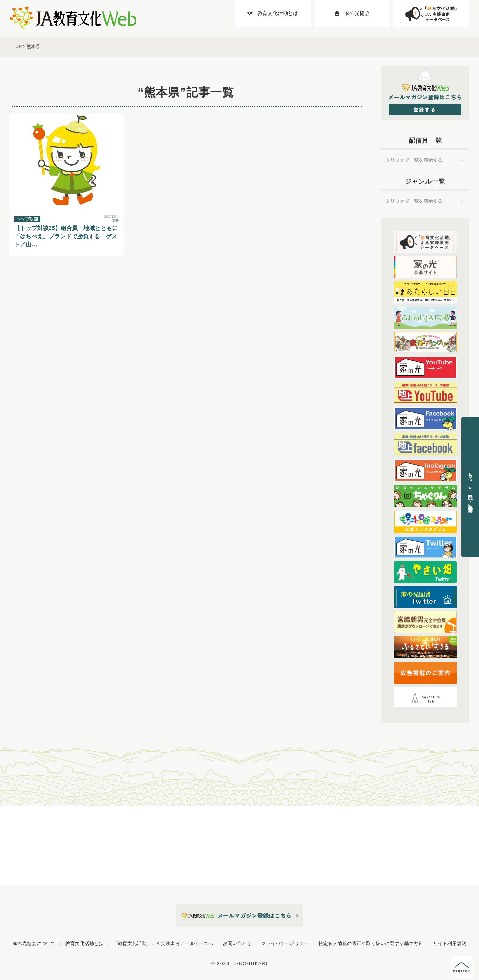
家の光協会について (34, 943)
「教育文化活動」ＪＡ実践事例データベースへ (163, 943)
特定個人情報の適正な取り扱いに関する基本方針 (371, 943)
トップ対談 (27, 219)
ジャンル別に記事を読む (32, 824)
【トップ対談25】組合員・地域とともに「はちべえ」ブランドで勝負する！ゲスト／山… (66, 236)
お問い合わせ (237, 943)
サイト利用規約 (450, 943)
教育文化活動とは (84, 943)
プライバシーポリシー (285, 943)
